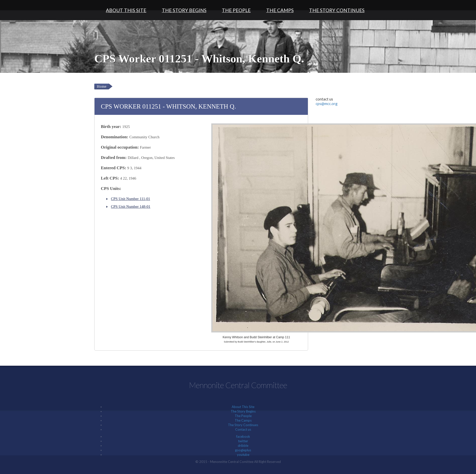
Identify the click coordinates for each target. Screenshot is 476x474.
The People (236, 10)
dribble (243, 446)
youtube (243, 455)
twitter (243, 441)
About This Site (126, 10)
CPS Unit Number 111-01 (130, 199)
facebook (243, 436)
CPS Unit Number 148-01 (131, 207)
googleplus (243, 450)
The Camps (280, 10)
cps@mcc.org (327, 104)
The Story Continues (337, 10)
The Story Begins (184, 10)
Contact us (243, 429)
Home (102, 87)
